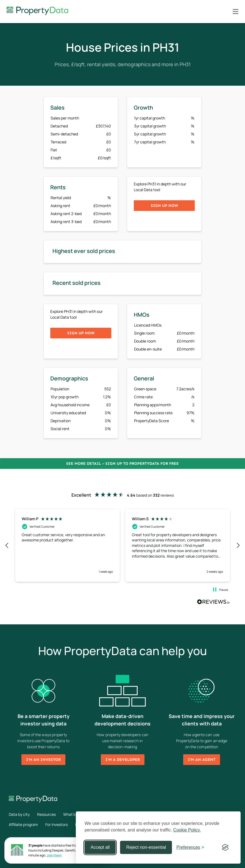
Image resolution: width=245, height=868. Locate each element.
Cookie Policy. (187, 830)
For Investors (57, 824)
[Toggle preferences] (190, 847)
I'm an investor (43, 760)
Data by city (19, 814)
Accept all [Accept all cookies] (100, 847)
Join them (54, 855)
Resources (46, 814)
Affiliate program (23, 824)
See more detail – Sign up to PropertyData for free (122, 464)
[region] (122, 545)
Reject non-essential (146, 847)
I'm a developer (123, 760)
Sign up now (164, 206)
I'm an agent (202, 760)
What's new (73, 814)
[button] (7, 546)
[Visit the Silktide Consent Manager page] (225, 847)
